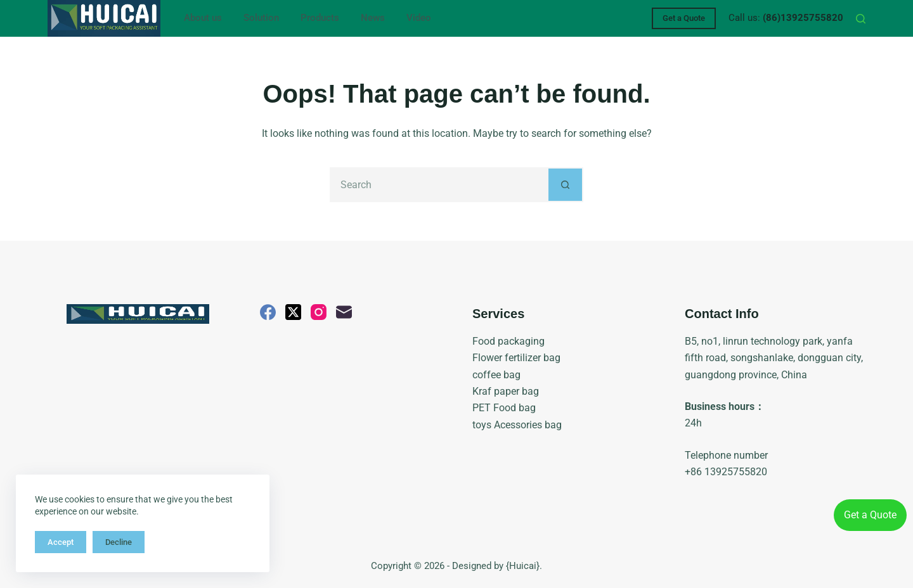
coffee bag (496, 375)
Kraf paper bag (506, 391)
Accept (61, 542)
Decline (119, 542)
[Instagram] (319, 312)
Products (320, 18)
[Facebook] (268, 312)
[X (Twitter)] (293, 312)
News (373, 18)
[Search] (861, 19)
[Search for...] (439, 185)
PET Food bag (504, 408)
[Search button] (566, 185)
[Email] (344, 312)
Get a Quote (684, 18)
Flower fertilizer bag (516, 358)
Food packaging (508, 341)
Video (419, 18)
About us (203, 18)
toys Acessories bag (517, 425)
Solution (261, 18)
